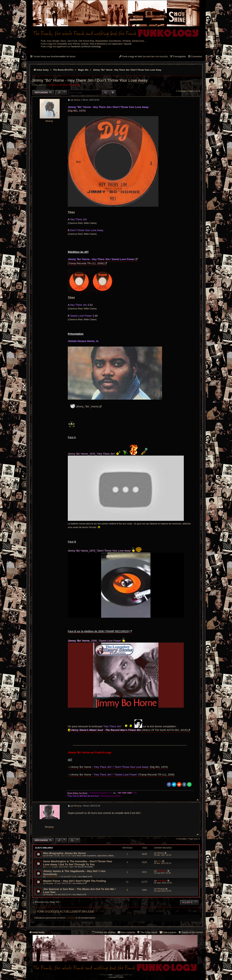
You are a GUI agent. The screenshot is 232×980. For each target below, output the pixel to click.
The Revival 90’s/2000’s (84, 867)
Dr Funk (49, 856)
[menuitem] (195, 57)
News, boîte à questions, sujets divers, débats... (96, 856)
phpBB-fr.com (119, 976)
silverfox (76, 85)
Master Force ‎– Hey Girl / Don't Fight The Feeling (74, 881)
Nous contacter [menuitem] (126, 932)
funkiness (53, 85)
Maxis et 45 (87, 877)
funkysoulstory (53, 877)
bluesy (49, 121)
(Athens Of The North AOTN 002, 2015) (164, 730)
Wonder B (65, 85)
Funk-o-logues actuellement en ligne (65, 912)
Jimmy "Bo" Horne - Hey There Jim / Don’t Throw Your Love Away (127, 70)
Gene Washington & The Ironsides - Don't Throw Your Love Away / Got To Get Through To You (78, 863)
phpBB (110, 975)
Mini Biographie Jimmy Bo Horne (65, 853)
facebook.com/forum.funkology (86, 47)
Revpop (49, 827)
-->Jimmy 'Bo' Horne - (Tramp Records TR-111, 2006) (121, 775)
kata (48, 867)
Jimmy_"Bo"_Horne (87, 406)
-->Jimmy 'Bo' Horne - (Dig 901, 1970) (118, 767)
